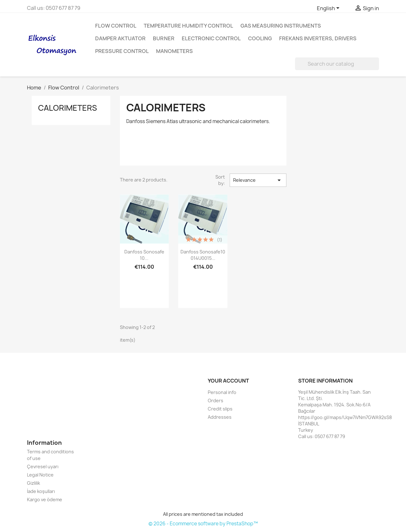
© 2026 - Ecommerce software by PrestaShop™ (203, 524)
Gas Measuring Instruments (281, 26)
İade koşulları (41, 491)
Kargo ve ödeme (45, 499)
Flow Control (116, 26)
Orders (216, 401)
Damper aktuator (120, 38)
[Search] (337, 64)
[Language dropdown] (329, 9)
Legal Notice (40, 475)
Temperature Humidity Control (188, 26)
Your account (228, 381)
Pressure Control (122, 51)
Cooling (260, 38)
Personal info (222, 392)
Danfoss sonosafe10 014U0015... (203, 255)
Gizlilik (33, 483)
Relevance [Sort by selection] (258, 180)
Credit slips (220, 409)
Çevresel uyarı (43, 466)
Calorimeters (68, 108)
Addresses (220, 417)
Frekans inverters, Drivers (318, 38)
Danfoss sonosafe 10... (144, 255)
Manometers (174, 51)
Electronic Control (211, 38)
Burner (164, 38)
